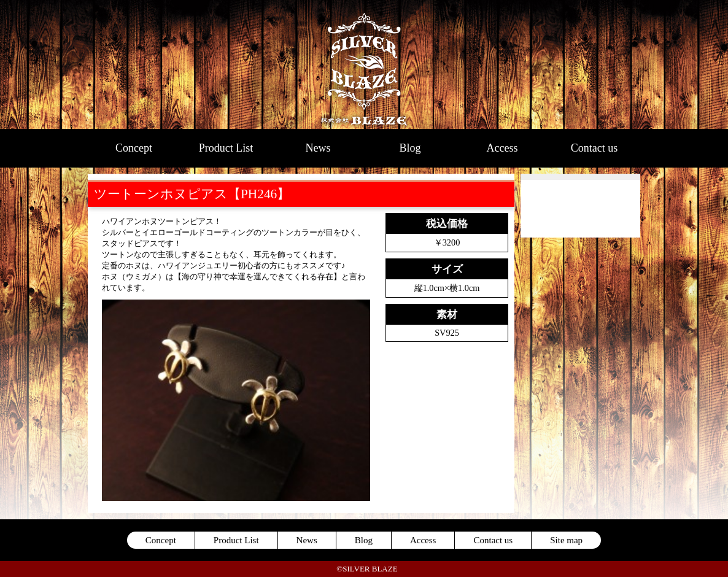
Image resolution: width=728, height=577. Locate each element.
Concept (134, 148)
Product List (226, 148)
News (318, 148)
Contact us (594, 148)
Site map (566, 540)
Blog (410, 148)
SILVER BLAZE (364, 64)
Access (502, 148)
